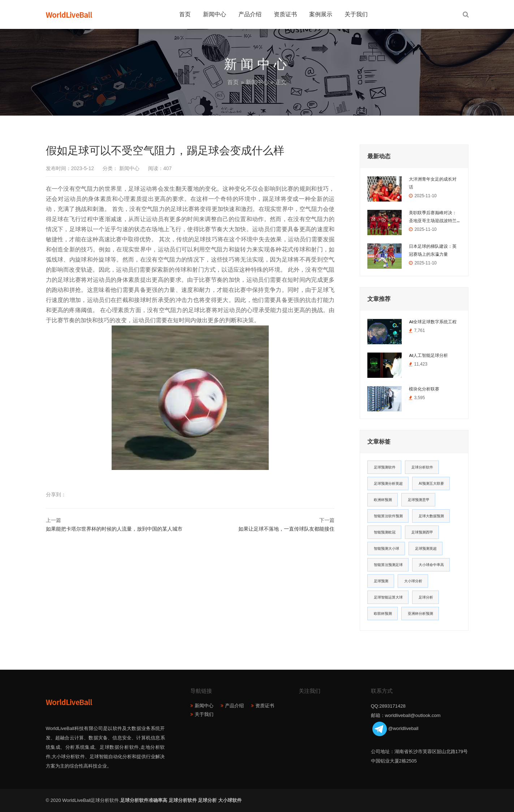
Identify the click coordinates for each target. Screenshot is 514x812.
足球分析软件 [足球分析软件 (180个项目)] (422, 467)
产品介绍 (250, 14)
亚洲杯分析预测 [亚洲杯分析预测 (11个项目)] (420, 614)
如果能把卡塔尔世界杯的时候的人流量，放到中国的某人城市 (114, 529)
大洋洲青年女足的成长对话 (433, 183)
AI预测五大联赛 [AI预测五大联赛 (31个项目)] (431, 483)
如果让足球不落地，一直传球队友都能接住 (286, 529)
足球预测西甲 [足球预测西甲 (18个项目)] (422, 532)
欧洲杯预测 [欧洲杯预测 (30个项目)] (383, 500)
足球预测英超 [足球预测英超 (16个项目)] (426, 548)
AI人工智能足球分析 (428, 355)
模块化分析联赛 (424, 389)
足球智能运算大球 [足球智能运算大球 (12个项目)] (388, 597)
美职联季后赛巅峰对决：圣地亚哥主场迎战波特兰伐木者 (433, 217)
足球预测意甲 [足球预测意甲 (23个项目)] (419, 500)
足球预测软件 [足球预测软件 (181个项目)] (385, 467)
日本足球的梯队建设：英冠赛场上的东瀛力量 (433, 250)
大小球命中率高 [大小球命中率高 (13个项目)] (431, 565)
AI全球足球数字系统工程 (433, 322)
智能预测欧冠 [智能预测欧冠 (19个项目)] (385, 532)
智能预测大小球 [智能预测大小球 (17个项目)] (386, 548)
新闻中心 (215, 14)
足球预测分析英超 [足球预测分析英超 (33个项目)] (388, 483)
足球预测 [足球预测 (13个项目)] (381, 581)
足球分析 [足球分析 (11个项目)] (426, 597)
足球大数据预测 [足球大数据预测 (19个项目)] (431, 516)
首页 (185, 14)
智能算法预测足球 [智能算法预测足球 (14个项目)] (388, 565)
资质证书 (285, 14)
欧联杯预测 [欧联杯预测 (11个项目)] (383, 614)
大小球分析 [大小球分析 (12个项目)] (413, 581)
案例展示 (321, 14)
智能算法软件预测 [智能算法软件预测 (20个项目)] (388, 516)
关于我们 (356, 14)
